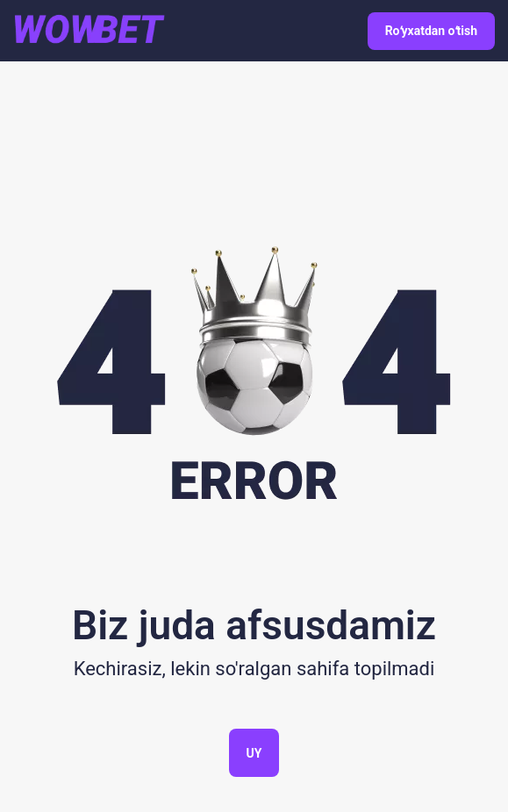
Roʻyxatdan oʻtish (431, 31)
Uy (254, 753)
